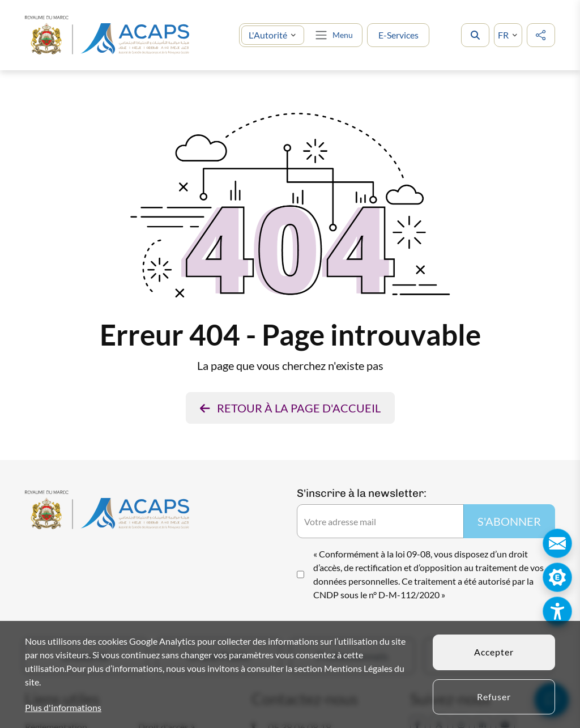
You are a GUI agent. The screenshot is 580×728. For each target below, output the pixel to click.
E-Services (398, 35)
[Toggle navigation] (334, 35)
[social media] (541, 35)
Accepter (494, 652)
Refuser (494, 697)
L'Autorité (268, 35)
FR (503, 35)
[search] (475, 35)
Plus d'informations (63, 707)
